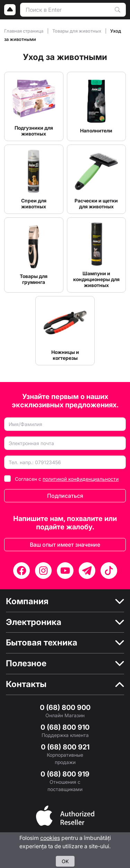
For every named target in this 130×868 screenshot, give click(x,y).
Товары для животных (77, 31)
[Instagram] (43, 571)
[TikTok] (109, 571)
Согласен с (67, 479)
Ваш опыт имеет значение (65, 545)
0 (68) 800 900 (65, 708)
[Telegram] (87, 571)
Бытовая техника (42, 643)
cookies (50, 838)
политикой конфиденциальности (81, 479)
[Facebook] (21, 571)
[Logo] (10, 10)
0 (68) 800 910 (65, 727)
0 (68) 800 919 (65, 774)
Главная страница (24, 31)
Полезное (26, 663)
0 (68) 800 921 (65, 747)
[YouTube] (65, 571)
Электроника (34, 622)
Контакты (26, 684)
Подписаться (65, 496)
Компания (27, 601)
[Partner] (65, 815)
